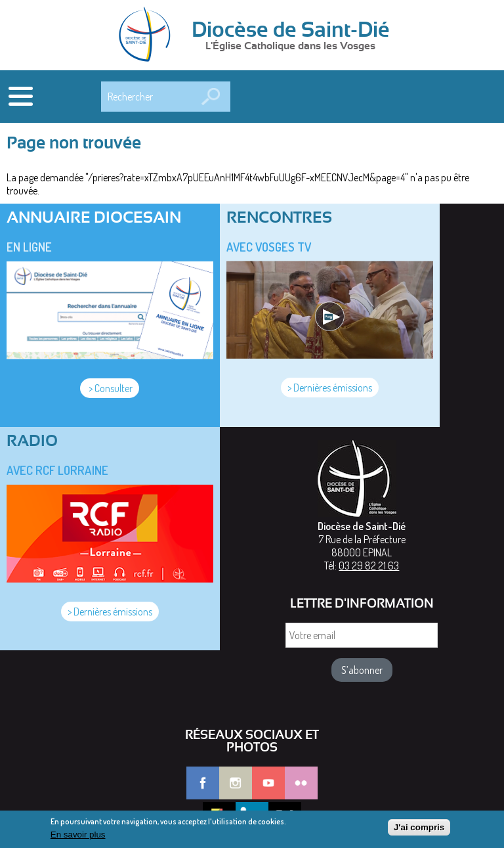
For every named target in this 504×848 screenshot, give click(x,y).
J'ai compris (419, 831)
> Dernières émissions (330, 388)
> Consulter (110, 388)
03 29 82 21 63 (369, 566)
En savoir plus (78, 838)
